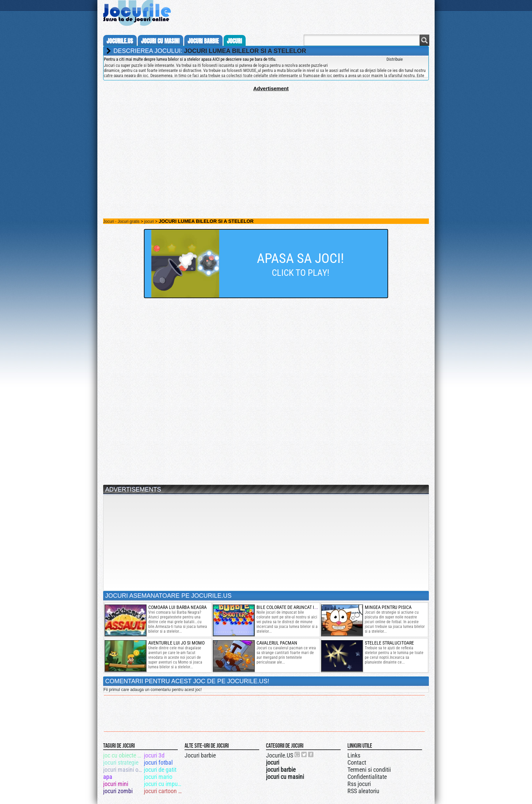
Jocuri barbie (200, 755)
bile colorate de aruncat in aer (291, 607)
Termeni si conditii (369, 770)
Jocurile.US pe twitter (304, 754)
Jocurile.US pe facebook (311, 754)
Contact (357, 762)
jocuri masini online (123, 770)
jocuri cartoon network (164, 791)
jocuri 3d (154, 755)
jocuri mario (158, 777)
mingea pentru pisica (388, 607)
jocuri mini (116, 784)
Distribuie (395, 59)
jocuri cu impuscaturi (164, 784)
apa (108, 777)
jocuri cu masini (160, 41)
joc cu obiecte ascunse (123, 755)
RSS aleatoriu (363, 791)
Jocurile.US (280, 755)
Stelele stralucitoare (389, 643)
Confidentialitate (367, 777)
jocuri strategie (121, 762)
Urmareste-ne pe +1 (298, 754)
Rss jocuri (359, 784)
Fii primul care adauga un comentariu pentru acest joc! (153, 690)
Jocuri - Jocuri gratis (121, 222)
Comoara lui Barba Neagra (177, 607)
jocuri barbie (203, 41)
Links (354, 755)
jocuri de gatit (160, 770)
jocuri (234, 41)
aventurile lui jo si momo (176, 643)
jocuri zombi (118, 791)
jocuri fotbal (158, 762)
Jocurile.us (120, 41)
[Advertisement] (266, 139)
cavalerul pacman (277, 643)
